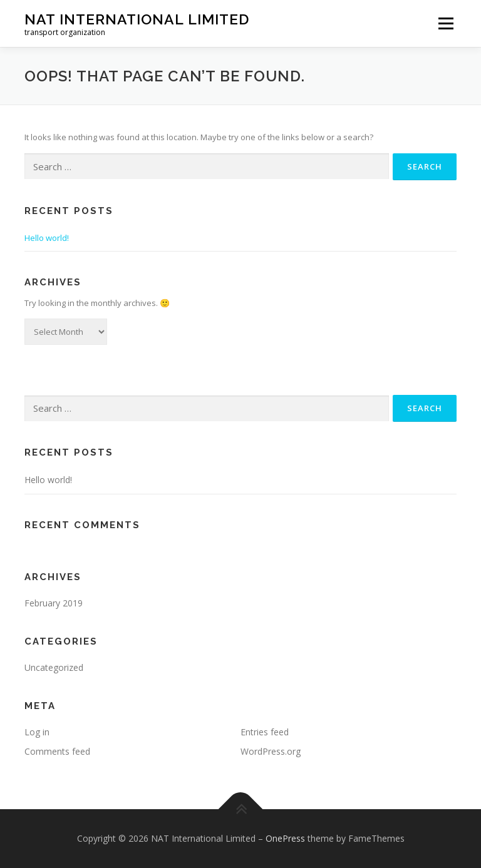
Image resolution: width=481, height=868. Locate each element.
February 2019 (54, 603)
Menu (446, 23)
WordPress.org (271, 751)
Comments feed (57, 751)
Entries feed (265, 732)
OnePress (285, 838)
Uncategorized (54, 667)
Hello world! (47, 238)
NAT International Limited (137, 19)
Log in (37, 732)
